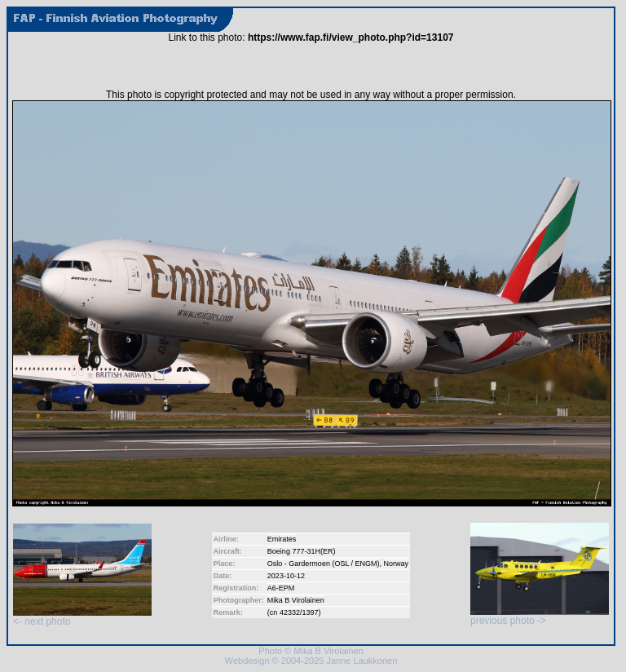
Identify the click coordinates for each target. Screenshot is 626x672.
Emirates (282, 539)
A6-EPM (281, 588)
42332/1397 (299, 612)
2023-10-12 (286, 576)
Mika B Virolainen (296, 600)
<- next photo (82, 617)
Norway (397, 564)
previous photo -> (540, 616)
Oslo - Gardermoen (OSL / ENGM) (324, 564)
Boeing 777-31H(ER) (302, 551)
